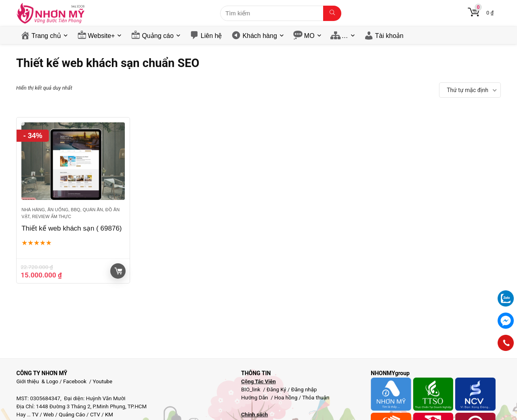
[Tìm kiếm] (332, 13)
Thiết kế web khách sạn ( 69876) (71, 228)
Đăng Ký (277, 390)
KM (109, 415)
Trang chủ (46, 36)
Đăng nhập (304, 390)
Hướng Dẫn (255, 398)
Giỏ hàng (118, 271)
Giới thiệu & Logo (38, 381)
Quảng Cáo (72, 415)
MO (309, 36)
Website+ (102, 36)
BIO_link (251, 390)
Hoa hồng (286, 398)
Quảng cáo (158, 36)
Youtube (102, 381)
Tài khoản (389, 36)
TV (35, 415)
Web (48, 415)
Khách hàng (260, 36)
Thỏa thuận (315, 398)
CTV (95, 415)
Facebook (75, 381)
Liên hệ (211, 36)
